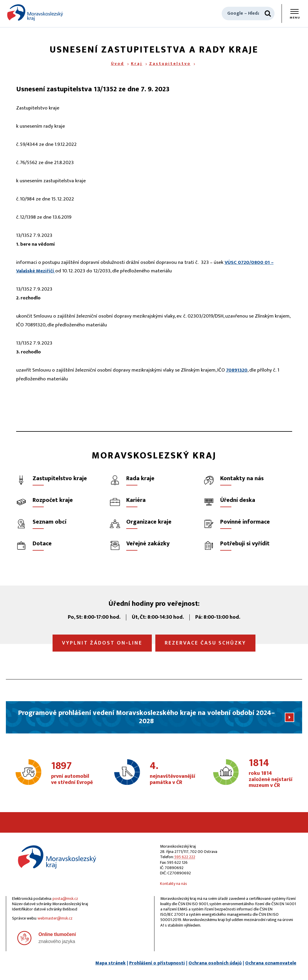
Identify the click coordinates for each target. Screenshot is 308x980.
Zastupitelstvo (170, 64)
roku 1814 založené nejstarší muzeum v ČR (271, 774)
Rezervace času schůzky (205, 643)
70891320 (237, 370)
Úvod (118, 64)
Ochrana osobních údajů (215, 963)
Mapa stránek (111, 963)
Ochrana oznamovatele (271, 963)
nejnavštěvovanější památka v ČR (172, 773)
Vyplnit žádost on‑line (102, 643)
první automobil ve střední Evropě (74, 773)
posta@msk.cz (65, 899)
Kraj (137, 64)
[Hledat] (268, 14)
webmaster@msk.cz (55, 918)
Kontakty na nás (174, 884)
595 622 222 (185, 857)
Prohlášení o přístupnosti (157, 963)
